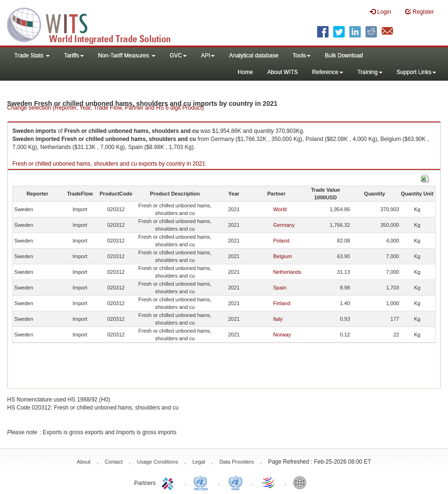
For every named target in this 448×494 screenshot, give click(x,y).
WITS (95, 24)
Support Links (416, 72)
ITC (169, 482)
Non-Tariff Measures (127, 56)
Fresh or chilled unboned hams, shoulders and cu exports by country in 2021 (109, 164)
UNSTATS (236, 482)
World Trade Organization (269, 482)
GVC (178, 56)
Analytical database (254, 56)
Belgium (283, 256)
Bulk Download (344, 56)
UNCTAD (202, 482)
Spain (280, 288)
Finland (282, 303)
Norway (282, 335)
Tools (302, 56)
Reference (327, 72)
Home (246, 72)
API (208, 56)
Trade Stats (32, 56)
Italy (278, 319)
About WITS (283, 72)
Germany (284, 225)
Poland (281, 241)
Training (370, 72)
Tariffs (74, 56)
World (280, 209)
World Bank (302, 482)
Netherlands (287, 272)
